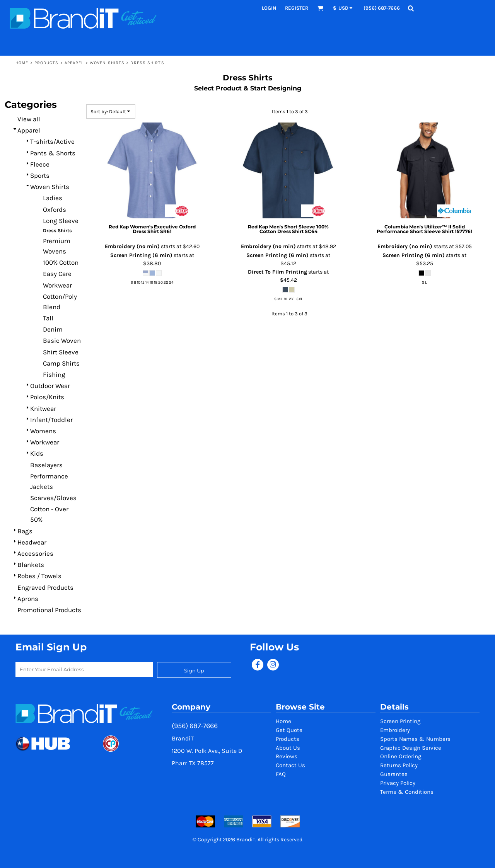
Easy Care (57, 274)
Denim (53, 329)
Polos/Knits (47, 397)
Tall (48, 318)
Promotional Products (49, 610)
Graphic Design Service (411, 748)
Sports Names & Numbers (415, 739)
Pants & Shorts (53, 153)
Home (22, 63)
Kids (37, 453)
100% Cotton (61, 262)
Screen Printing (400, 721)
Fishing (54, 374)
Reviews (287, 756)
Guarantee (394, 774)
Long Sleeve (61, 221)
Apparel (74, 63)
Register (297, 8)
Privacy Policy (398, 783)
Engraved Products (45, 587)
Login (269, 8)
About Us (288, 748)
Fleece (40, 164)
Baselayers (46, 465)
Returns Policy (399, 765)
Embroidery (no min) (132, 246)
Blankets (31, 565)
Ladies (53, 198)
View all (29, 119)
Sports (40, 175)
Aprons (28, 599)
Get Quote (289, 730)
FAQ (281, 774)
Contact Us (290, 765)
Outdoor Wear (50, 386)
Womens (43, 431)
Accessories (35, 553)
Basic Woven (62, 340)
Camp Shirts (61, 363)
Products (47, 63)
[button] (320, 8)
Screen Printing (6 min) (141, 255)
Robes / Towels (39, 576)
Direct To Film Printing (277, 272)
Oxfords (55, 209)
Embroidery (395, 730)
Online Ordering (401, 756)
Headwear (32, 542)
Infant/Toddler (51, 420)
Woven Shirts (107, 63)
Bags (25, 531)
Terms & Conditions (407, 792)
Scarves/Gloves (53, 498)
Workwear (57, 285)
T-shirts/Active (52, 141)
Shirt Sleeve (61, 352)
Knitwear (43, 408)
